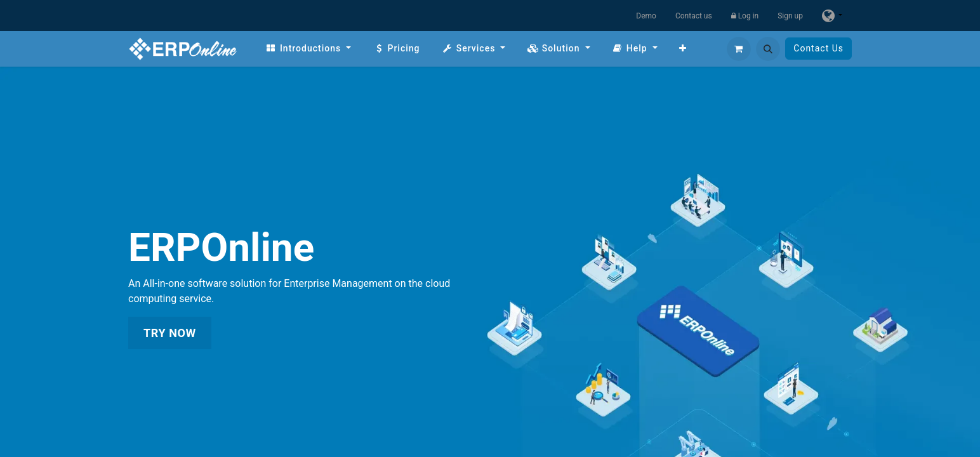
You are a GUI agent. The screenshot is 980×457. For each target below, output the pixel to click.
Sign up (790, 16)
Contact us (694, 16)
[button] (768, 49)
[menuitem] (308, 49)
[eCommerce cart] (739, 49)
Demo (646, 16)
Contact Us (818, 48)
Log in (745, 16)
